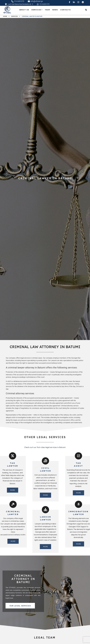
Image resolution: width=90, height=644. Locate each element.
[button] (20, 606)
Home (5, 16)
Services (14, 16)
